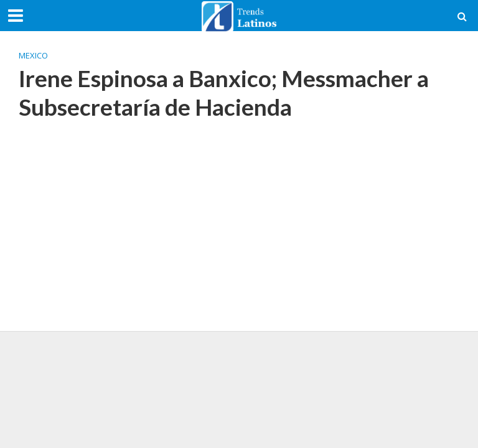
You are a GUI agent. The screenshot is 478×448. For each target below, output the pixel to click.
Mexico (33, 55)
